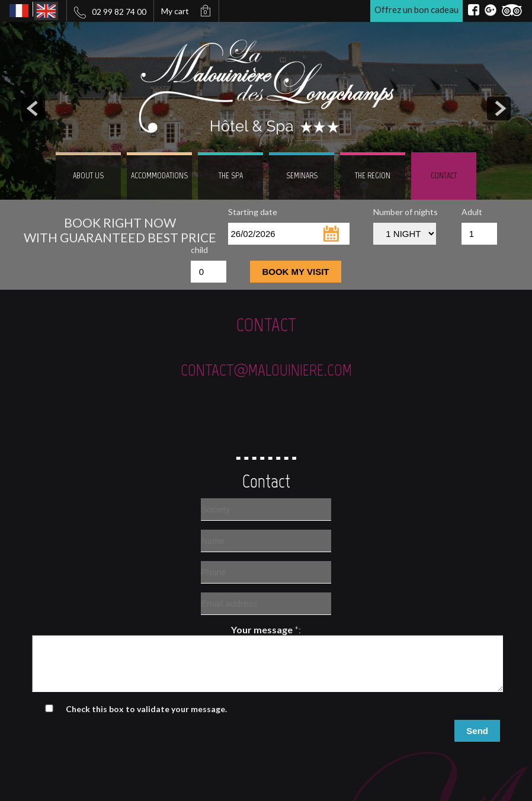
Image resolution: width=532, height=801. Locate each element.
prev (33, 108)
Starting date (253, 212)
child (199, 250)
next (499, 108)
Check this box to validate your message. (146, 720)
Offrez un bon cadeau (416, 9)
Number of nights (406, 212)
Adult (472, 212)
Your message (262, 629)
